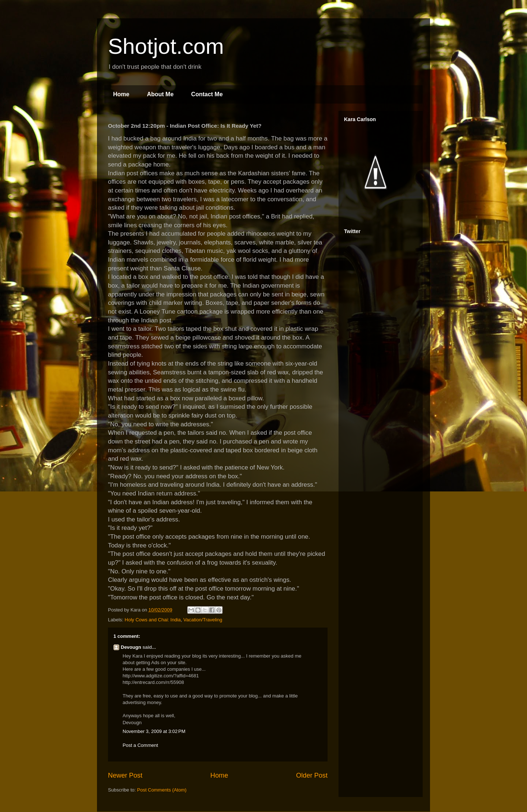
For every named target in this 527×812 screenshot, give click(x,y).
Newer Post (125, 775)
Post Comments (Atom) (162, 790)
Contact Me (207, 94)
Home (121, 94)
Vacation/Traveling (203, 620)
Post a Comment (140, 745)
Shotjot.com (166, 46)
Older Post (312, 775)
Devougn (131, 647)
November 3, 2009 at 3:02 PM (154, 731)
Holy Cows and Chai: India (153, 620)
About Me (160, 94)
